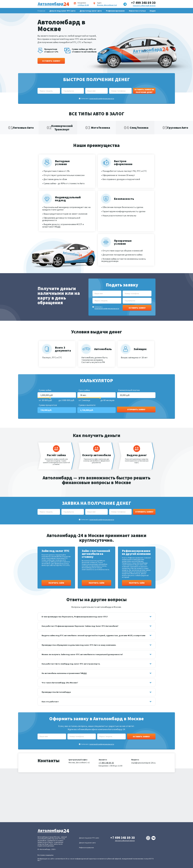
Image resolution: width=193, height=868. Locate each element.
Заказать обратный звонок (144, 6)
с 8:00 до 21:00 (83, 5)
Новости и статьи (137, 11)
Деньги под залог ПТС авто (63, 11)
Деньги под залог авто (91, 11)
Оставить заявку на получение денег (144, 91)
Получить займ (56, 583)
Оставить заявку (51, 61)
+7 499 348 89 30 (143, 3)
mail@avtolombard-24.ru (143, 763)
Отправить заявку (136, 409)
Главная (41, 11)
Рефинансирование (115, 11)
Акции (153, 11)
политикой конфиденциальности (102, 99)
